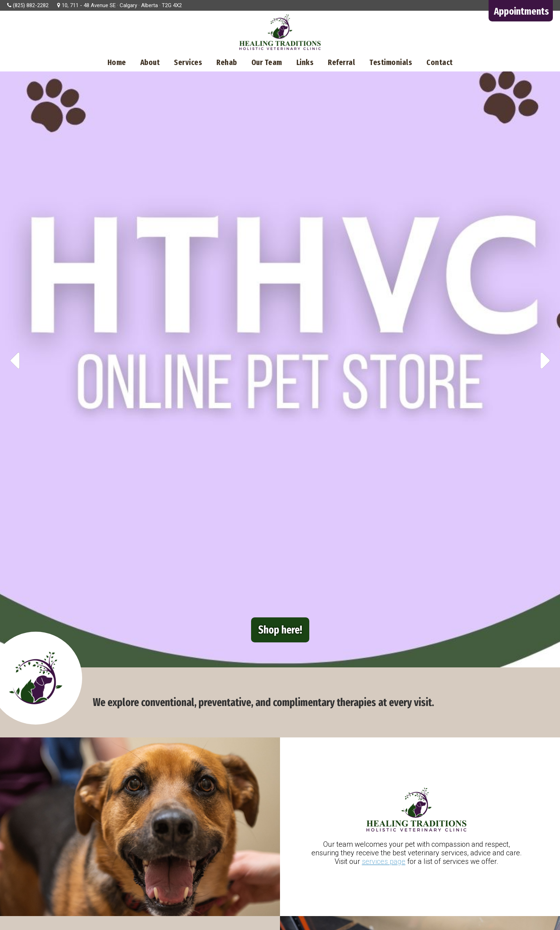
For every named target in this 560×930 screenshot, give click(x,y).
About (150, 62)
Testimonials (391, 62)
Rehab (227, 62)
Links (305, 62)
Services (188, 62)
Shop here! (280, 630)
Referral (341, 62)
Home (117, 62)
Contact (440, 62)
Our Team (267, 62)
